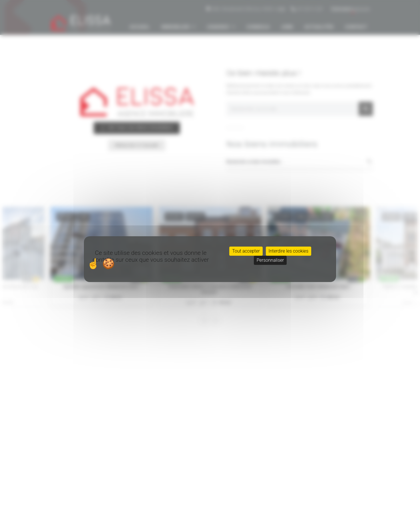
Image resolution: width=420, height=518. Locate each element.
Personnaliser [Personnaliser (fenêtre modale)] (270, 260)
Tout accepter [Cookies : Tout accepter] (246, 251)
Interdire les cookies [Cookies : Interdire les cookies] (289, 251)
